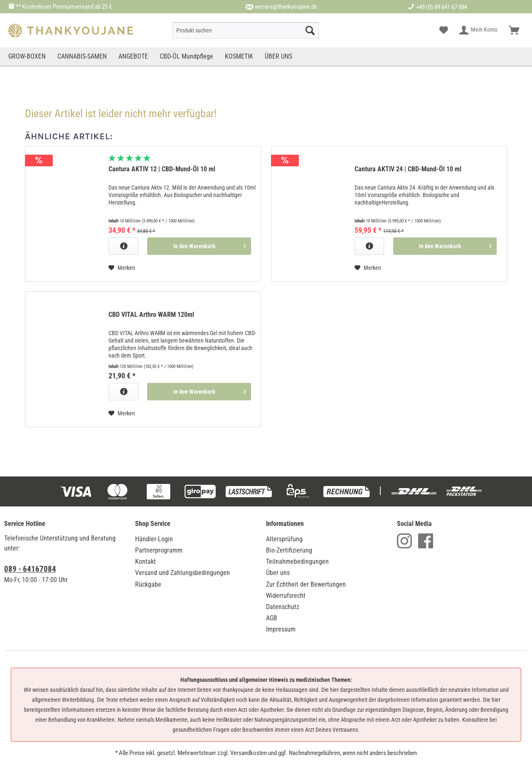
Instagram (404, 541)
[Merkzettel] (444, 30)
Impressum (281, 629)
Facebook (426, 541)
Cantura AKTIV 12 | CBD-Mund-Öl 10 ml (162, 169)
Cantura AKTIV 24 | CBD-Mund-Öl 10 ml (408, 169)
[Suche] (245, 30)
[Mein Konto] (479, 30)
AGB (272, 618)
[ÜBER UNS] (278, 57)
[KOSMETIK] (239, 57)
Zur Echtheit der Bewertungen (306, 584)
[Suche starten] (310, 30)
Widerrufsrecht (286, 596)
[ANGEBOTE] (133, 57)
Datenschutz (283, 607)
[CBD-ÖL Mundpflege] (186, 57)
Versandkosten (249, 753)
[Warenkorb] (514, 30)
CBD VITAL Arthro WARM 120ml (151, 315)
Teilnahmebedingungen (297, 561)
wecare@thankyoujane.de (286, 7)
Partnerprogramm (159, 550)
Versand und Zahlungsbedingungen (182, 573)
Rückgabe (148, 584)
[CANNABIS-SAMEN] (82, 57)
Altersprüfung (284, 539)
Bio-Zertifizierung (289, 550)
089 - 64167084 (30, 569)
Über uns (278, 573)
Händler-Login (154, 539)
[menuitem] (245, 30)
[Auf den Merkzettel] (122, 268)
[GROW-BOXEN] (28, 57)
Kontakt (145, 561)
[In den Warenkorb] (199, 246)
